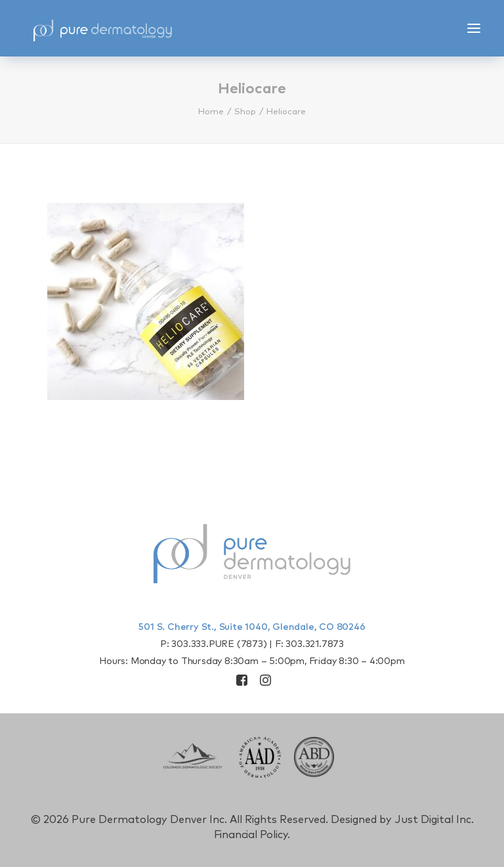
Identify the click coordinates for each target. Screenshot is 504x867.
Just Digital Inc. (434, 820)
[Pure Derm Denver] (102, 28)
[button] (474, 28)
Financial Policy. (252, 835)
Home (211, 112)
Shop (245, 112)
